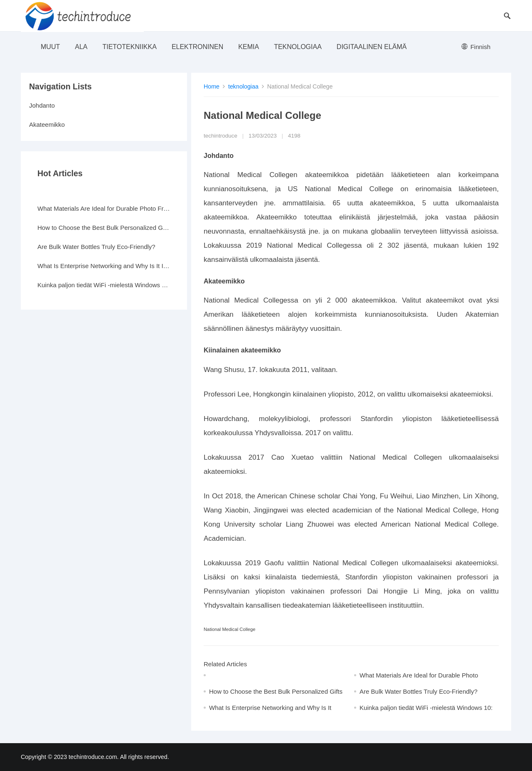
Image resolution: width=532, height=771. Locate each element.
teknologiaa (298, 47)
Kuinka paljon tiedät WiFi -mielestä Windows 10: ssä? (104, 285)
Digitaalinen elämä (372, 47)
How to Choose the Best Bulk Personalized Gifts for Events (104, 228)
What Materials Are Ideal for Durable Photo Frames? (104, 208)
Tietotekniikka (129, 47)
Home (212, 86)
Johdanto (42, 105)
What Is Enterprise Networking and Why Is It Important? (104, 266)
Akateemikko (47, 124)
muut (50, 47)
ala (81, 47)
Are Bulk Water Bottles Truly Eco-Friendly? (419, 691)
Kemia (249, 47)
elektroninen (197, 47)
